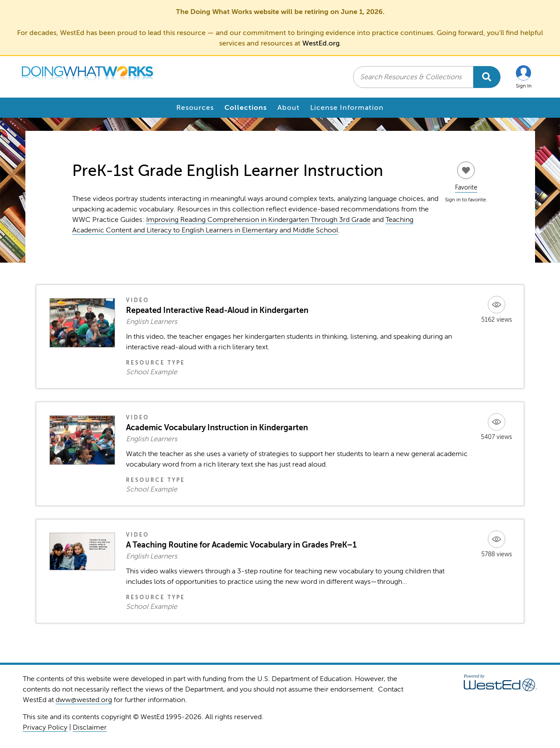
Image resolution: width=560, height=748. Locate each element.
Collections (246, 108)
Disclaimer (90, 727)
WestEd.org (321, 43)
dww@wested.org (84, 700)
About (289, 108)
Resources (195, 108)
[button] (524, 77)
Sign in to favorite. (466, 200)
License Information (347, 108)
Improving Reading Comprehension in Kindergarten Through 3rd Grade (258, 220)
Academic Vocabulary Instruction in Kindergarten (217, 428)
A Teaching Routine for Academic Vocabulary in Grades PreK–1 (241, 545)
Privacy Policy (45, 727)
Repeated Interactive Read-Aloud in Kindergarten (217, 310)
